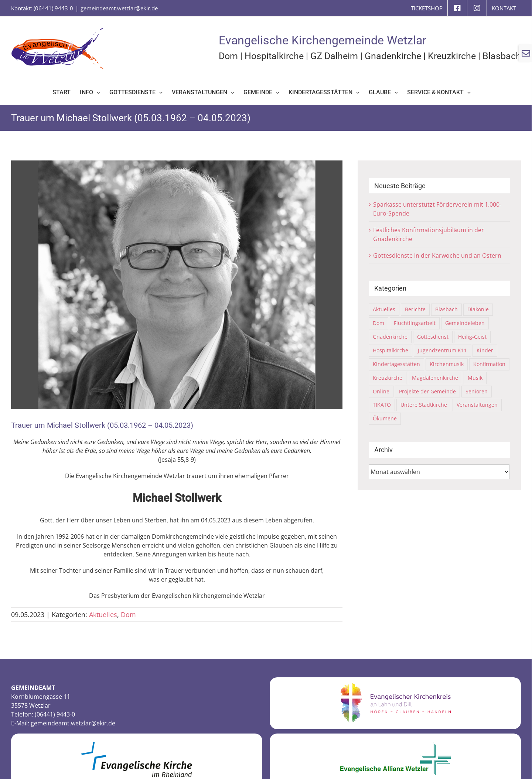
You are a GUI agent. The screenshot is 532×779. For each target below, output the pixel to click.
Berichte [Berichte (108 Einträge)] (415, 309)
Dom (228, 56)
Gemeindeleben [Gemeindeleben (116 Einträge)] (465, 323)
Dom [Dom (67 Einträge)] (378, 323)
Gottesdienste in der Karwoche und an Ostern (437, 255)
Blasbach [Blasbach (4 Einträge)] (446, 309)
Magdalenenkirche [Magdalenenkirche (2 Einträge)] (435, 378)
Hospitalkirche (274, 56)
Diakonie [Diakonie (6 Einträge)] (478, 309)
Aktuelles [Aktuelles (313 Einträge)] (384, 309)
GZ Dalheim (334, 56)
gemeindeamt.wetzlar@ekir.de (119, 8)
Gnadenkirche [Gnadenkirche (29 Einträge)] (390, 337)
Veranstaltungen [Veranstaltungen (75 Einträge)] (477, 405)
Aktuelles (103, 614)
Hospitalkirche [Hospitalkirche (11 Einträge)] (391, 350)
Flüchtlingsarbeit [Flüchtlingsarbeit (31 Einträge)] (415, 323)
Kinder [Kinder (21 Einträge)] (485, 350)
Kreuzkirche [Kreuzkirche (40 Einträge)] (388, 378)
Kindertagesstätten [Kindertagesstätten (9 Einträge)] (396, 364)
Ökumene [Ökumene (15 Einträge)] (385, 418)
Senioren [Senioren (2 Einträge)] (477, 391)
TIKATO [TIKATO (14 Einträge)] (382, 405)
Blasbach (502, 56)
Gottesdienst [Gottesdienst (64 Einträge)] (433, 337)
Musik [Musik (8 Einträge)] (475, 378)
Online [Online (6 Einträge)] (381, 391)
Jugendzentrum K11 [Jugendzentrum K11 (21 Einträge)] (442, 350)
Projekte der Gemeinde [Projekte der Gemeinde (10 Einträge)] (427, 391)
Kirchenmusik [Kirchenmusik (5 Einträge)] (447, 364)
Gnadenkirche (393, 56)
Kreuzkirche (452, 56)
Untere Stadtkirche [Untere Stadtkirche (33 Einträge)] (424, 405)
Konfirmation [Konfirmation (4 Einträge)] (489, 364)
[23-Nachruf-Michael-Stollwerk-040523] (177, 285)
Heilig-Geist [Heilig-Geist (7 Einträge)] (472, 337)
